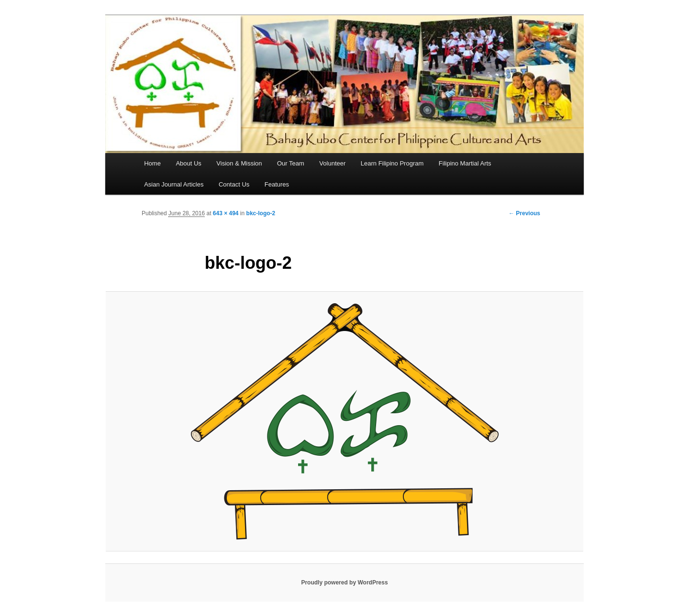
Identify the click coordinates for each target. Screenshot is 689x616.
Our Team (291, 163)
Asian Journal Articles (174, 184)
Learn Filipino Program (392, 163)
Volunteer (332, 163)
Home (152, 163)
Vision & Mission (239, 163)
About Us (188, 163)
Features (277, 184)
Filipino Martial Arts (465, 163)
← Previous (524, 213)
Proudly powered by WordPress (344, 583)
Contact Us (234, 184)
